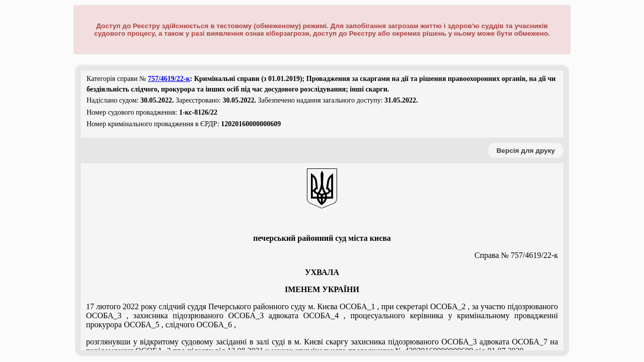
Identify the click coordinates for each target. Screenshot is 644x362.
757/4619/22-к (169, 79)
